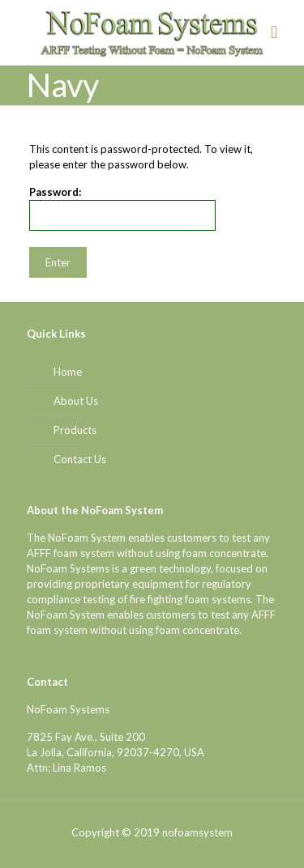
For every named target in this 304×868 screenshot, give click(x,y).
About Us (76, 401)
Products (75, 430)
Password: (122, 208)
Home (68, 372)
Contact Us (80, 459)
